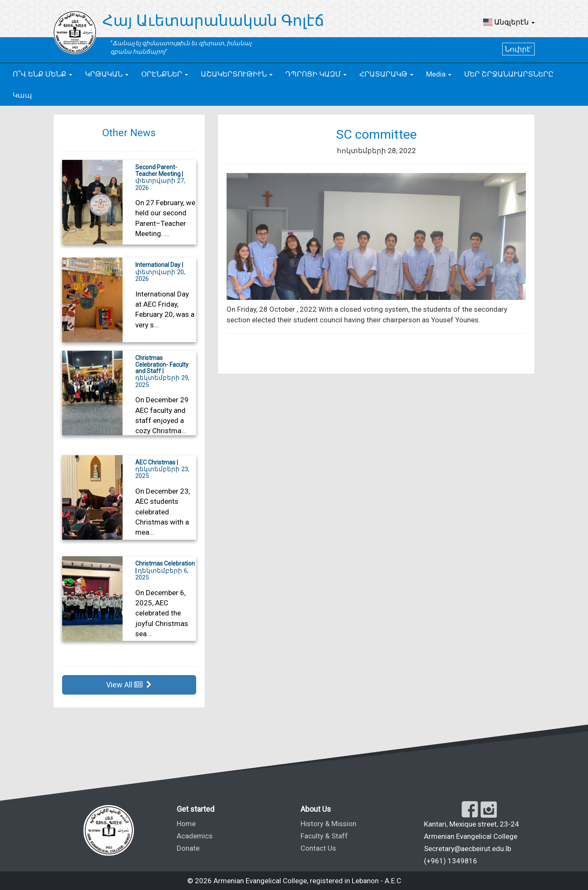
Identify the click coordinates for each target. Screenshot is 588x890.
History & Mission (328, 824)
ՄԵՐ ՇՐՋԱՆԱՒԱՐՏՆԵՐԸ (509, 74)
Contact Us (318, 848)
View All (129, 685)
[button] (509, 22)
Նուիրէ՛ (518, 49)
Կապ (22, 95)
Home (186, 824)
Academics (195, 836)
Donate (188, 848)
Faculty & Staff (324, 836)
